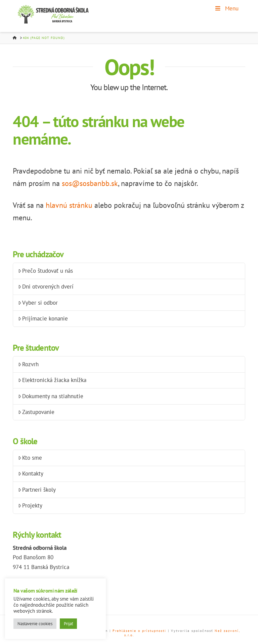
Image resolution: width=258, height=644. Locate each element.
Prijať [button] (68, 624)
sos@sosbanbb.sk (90, 183)
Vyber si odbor (38, 303)
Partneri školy (37, 490)
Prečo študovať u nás (46, 271)
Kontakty (31, 473)
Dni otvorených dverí (46, 287)
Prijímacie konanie (43, 318)
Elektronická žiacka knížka (52, 380)
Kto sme (30, 458)
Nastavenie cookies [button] (35, 624)
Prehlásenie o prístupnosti (139, 631)
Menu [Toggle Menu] (226, 8)
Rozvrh (29, 364)
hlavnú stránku (69, 205)
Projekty (30, 505)
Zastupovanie (36, 412)
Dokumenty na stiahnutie (51, 396)
